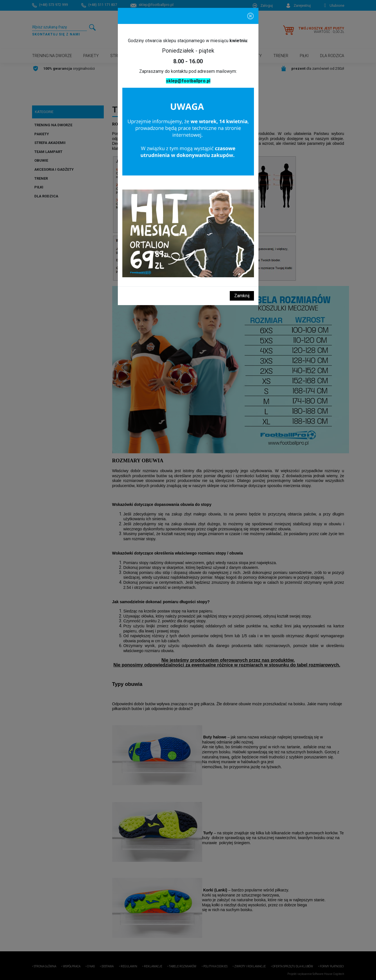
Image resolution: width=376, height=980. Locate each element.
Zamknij (242, 296)
